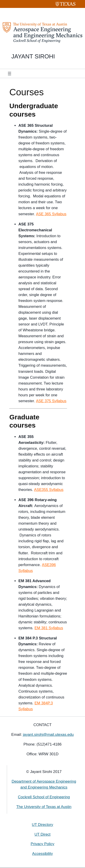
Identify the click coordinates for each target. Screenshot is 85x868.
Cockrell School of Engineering (44, 797)
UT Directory (43, 825)
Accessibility (42, 854)
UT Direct (42, 834)
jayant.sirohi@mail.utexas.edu (48, 735)
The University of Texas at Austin (44, 807)
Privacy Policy (42, 844)
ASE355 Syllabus (49, 490)
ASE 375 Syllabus (51, 401)
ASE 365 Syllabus (51, 214)
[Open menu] (10, 74)
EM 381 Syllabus (49, 628)
